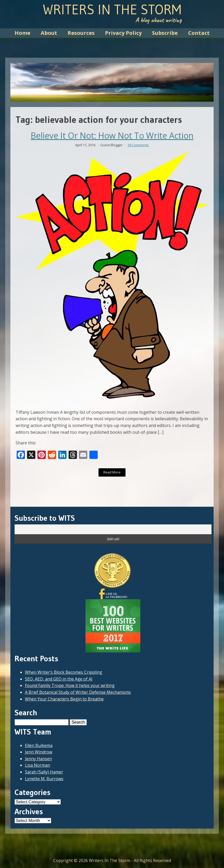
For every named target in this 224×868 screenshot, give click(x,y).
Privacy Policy (123, 33)
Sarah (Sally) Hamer (44, 772)
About (49, 33)
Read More (112, 472)
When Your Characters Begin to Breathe (64, 699)
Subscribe (165, 33)
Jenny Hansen (38, 759)
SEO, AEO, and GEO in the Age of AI (59, 679)
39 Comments (138, 145)
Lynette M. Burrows (44, 779)
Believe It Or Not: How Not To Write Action (112, 136)
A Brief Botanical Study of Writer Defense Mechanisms (78, 692)
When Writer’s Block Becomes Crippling (64, 672)
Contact (199, 33)
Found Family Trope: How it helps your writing (70, 685)
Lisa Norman (38, 765)
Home (22, 33)
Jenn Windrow (39, 752)
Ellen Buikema (39, 745)
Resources (81, 33)
